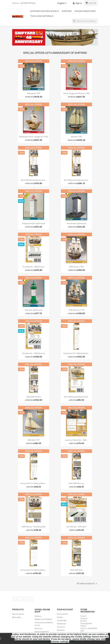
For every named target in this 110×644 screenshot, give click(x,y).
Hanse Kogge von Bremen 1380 (76, 93)
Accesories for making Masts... (76, 353)
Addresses (62, 624)
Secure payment (42, 632)
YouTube (26, 599)
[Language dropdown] (62, 3)
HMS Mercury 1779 (76, 310)
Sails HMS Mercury (76, 483)
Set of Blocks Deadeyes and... (34, 180)
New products (18, 614)
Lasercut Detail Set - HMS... (77, 440)
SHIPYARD (67, 11)
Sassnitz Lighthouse (34, 310)
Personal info (63, 614)
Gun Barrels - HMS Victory (34, 267)
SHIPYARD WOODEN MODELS (45, 11)
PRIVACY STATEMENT (43, 619)
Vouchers (61, 627)
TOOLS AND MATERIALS (42, 16)
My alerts (61, 630)
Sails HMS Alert (77, 570)
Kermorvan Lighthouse (76, 223)
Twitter (20, 599)
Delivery (38, 616)
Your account (65, 609)
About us (38, 628)
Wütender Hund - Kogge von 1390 (34, 137)
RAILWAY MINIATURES (85, 11)
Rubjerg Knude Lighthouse (34, 223)
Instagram (31, 599)
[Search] (85, 21)
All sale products (87, 584)
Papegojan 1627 (34, 93)
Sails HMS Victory (34, 397)
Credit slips (62, 620)
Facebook (15, 599)
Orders (60, 617)
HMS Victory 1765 (76, 267)
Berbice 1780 (76, 137)
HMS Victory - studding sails (34, 527)
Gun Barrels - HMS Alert (76, 527)
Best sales (17, 617)
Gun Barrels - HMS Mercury (34, 353)
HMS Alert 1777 (34, 440)
